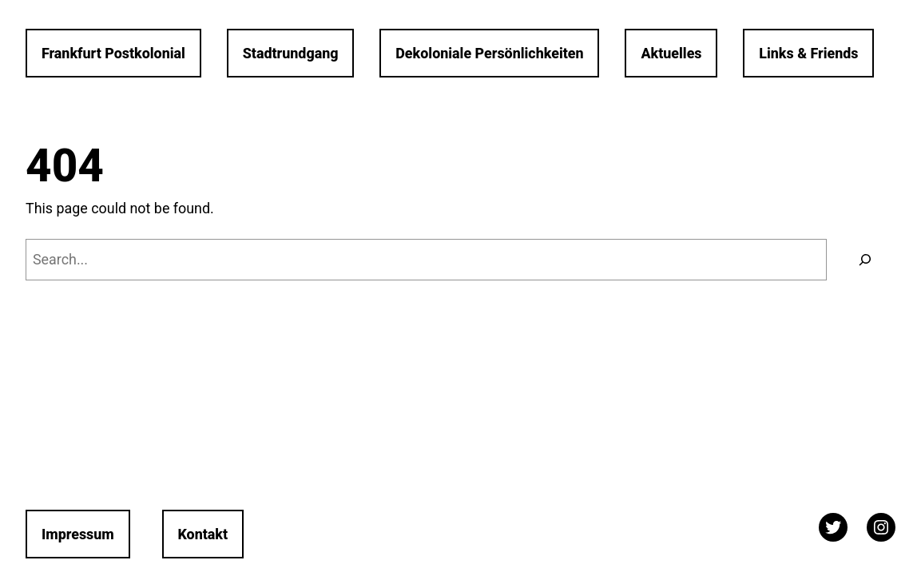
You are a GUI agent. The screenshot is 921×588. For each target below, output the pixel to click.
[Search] (865, 260)
